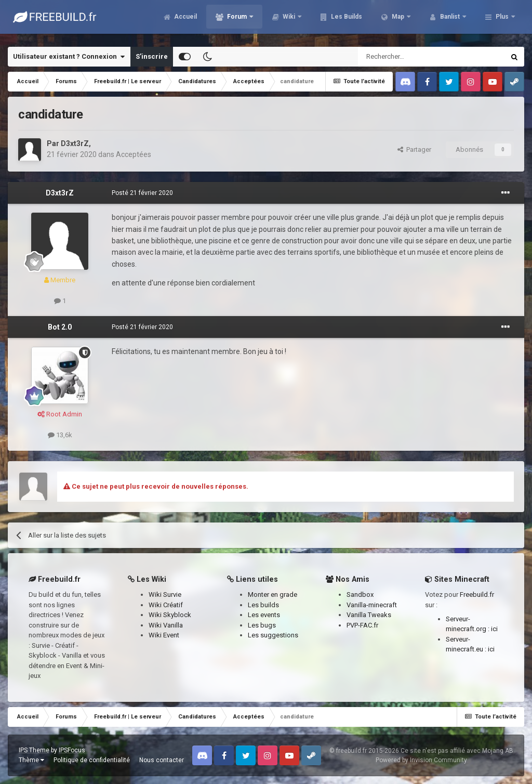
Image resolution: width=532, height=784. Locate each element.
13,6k (60, 435)
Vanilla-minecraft (372, 605)
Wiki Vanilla (166, 625)
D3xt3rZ (75, 143)
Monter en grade (272, 594)
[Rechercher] (409, 57)
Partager (414, 149)
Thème (31, 760)
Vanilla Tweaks (369, 615)
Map (398, 21)
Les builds (263, 605)
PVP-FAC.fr (362, 625)
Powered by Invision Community (421, 760)
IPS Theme (34, 750)
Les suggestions (273, 635)
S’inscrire (152, 56)
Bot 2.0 (60, 327)
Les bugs (262, 625)
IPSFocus (72, 750)
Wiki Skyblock (170, 615)
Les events (264, 615)
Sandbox (360, 594)
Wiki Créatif (166, 605)
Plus (502, 21)
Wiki (289, 21)
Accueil (185, 21)
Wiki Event (164, 635)
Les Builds (346, 21)
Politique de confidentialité (92, 760)
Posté (142, 193)
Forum (237, 21)
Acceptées (134, 154)
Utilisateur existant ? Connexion (69, 57)
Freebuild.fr (477, 594)
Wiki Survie (165, 594)
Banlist (450, 21)
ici (494, 629)
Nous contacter (162, 760)
